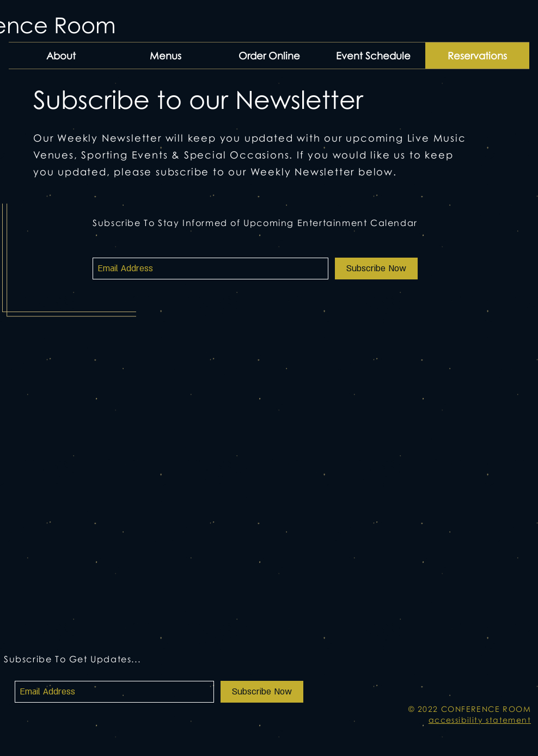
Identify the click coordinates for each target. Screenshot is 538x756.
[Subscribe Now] (376, 269)
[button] (165, 56)
